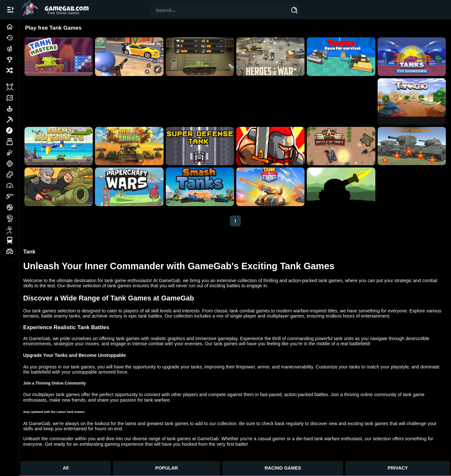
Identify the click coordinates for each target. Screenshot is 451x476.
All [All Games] (66, 468)
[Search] (294, 11)
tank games (44, 311)
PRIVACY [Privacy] (398, 468)
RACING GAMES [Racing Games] (283, 468)
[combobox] (220, 11)
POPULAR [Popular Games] (166, 468)
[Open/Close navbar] (10, 10)
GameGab (169, 281)
